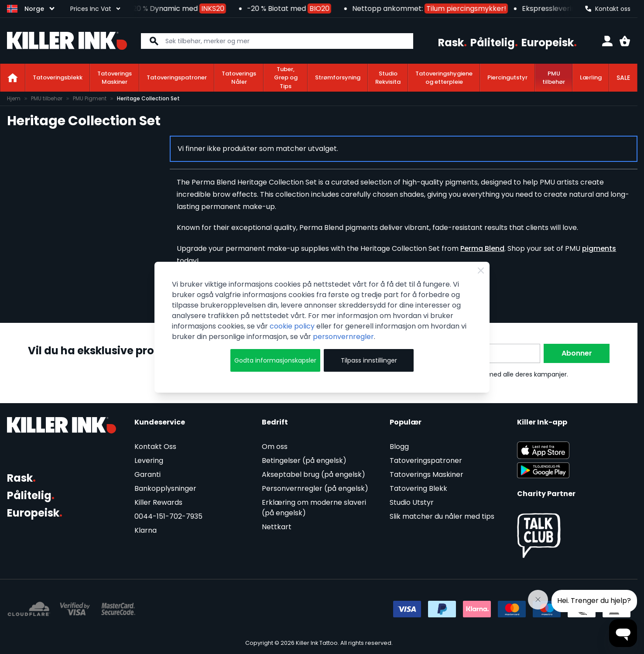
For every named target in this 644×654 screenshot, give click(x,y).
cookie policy (292, 326)
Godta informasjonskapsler (275, 360)
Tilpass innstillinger (369, 360)
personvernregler (343, 337)
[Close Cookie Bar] (481, 271)
